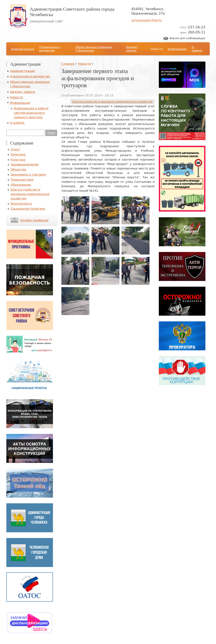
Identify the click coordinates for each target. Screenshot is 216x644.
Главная (68, 64)
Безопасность (21, 204)
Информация (177, 49)
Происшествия (22, 180)
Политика (18, 154)
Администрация (23, 49)
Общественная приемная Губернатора (94, 49)
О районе (197, 49)
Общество (18, 169)
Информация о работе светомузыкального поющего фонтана (31, 113)
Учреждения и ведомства (50, 49)
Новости (157, 49)
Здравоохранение (25, 164)
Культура (18, 160)
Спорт (15, 149)
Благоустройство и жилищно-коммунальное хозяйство (112, 102)
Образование (21, 185)
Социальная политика (28, 209)
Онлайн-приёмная (34, 220)
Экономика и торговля (28, 175)
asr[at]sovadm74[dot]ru (147, 20)
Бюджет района (132, 49)
